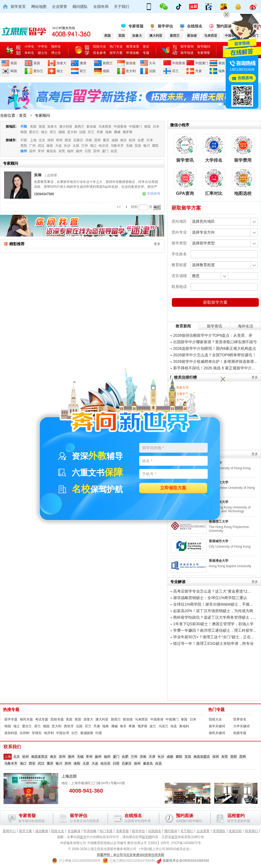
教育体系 (133, 47)
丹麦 (198, 71)
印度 (99, 733)
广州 (32, 146)
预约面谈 (171, 831)
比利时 (25, 733)
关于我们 (122, 7)
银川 (147, 146)
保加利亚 (11, 733)
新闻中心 (9, 831)
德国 (106, 71)
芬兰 (175, 71)
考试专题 (42, 719)
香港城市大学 (219, 541)
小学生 (29, 47)
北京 (42, 140)
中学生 (43, 47)
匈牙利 (49, 733)
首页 (23, 115)
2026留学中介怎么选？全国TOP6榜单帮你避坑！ (215, 355)
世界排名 (240, 719)
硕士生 (43, 53)
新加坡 (131, 63)
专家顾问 (42, 115)
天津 (150, 140)
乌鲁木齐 (117, 146)
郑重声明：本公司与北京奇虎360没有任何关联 (130, 855)
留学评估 (165, 26)
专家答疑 (136, 26)
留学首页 (18, 7)
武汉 (41, 146)
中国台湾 (63, 733)
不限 (24, 127)
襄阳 (155, 146)
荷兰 (83, 71)
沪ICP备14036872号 (186, 843)
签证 (146, 47)
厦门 (105, 151)
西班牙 (69, 726)
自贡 (114, 151)
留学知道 (187, 53)
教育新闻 (183, 326)
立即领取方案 (173, 488)
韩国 (14, 71)
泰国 (222, 63)
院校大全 (100, 47)
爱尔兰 (38, 71)
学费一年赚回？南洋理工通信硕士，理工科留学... (215, 630)
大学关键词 (241, 726)
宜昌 (138, 146)
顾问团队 (80, 7)
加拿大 (61, 63)
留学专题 (11, 719)
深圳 (51, 140)
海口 (93, 146)
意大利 (131, 71)
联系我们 (251, 831)
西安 (68, 140)
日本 (156, 127)
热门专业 (116, 47)
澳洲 (83, 63)
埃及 (174, 726)
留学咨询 (187, 47)
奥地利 (184, 726)
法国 (152, 71)
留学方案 (116, 53)
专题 (146, 53)
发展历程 (235, 831)
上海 (33, 140)
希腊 (132, 726)
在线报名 (195, 26)
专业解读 (74, 831)
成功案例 (42, 831)
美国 (14, 63)
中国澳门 (202, 63)
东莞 (62, 151)
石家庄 (78, 140)
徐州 (24, 151)
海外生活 (246, 326)
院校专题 (57, 719)
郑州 (59, 140)
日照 (88, 151)
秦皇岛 (51, 151)
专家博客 (204, 53)
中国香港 (179, 63)
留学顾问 (204, 47)
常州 (41, 151)
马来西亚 (105, 127)
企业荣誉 (60, 7)
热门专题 (216, 710)
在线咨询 (151, 194)
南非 (123, 726)
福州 (70, 151)
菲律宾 (37, 733)
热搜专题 (11, 710)
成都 (115, 140)
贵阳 (24, 146)
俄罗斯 (128, 132)
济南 (89, 140)
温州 (32, 151)
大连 (58, 146)
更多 (157, 244)
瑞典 (222, 71)
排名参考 (100, 53)
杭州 (132, 140)
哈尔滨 (104, 146)
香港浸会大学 (219, 561)
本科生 (29, 53)
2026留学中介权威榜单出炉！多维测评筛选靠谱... (215, 361)
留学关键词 (217, 726)
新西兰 (108, 63)
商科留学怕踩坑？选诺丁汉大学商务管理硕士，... (215, 617)
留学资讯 (215, 326)
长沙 (67, 146)
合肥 (141, 140)
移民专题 (26, 719)
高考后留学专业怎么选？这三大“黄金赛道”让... (212, 591)
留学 (83, 837)
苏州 (97, 151)
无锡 (129, 146)
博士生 (56, 53)
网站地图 (39, 7)
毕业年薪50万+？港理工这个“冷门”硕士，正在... (214, 637)
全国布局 (101, 7)
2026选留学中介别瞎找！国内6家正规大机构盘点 (215, 348)
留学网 (147, 837)
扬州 (79, 151)
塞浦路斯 (87, 733)
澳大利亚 (66, 127)
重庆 (106, 140)
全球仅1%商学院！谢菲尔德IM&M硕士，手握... (213, 604)
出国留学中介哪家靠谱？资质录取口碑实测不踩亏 (215, 342)
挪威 (117, 132)
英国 (37, 63)
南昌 (50, 146)
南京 (123, 140)
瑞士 (60, 71)
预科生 (56, 47)
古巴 (74, 733)
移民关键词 (217, 733)
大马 (152, 63)
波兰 (153, 726)
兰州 (85, 146)
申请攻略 (133, 53)
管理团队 (219, 831)
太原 (76, 146)
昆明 (97, 140)
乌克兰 (163, 726)
